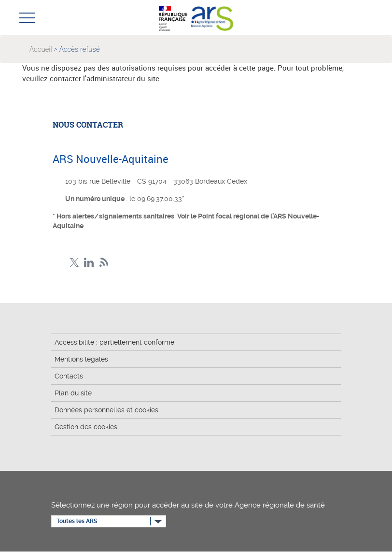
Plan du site (73, 393)
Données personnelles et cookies (106, 410)
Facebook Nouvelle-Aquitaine (59, 263)
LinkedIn (89, 263)
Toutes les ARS (77, 521)
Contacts (69, 376)
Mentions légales (81, 359)
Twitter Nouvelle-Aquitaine (74, 263)
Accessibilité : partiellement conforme (114, 342)
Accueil (41, 49)
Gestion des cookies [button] (86, 427)
